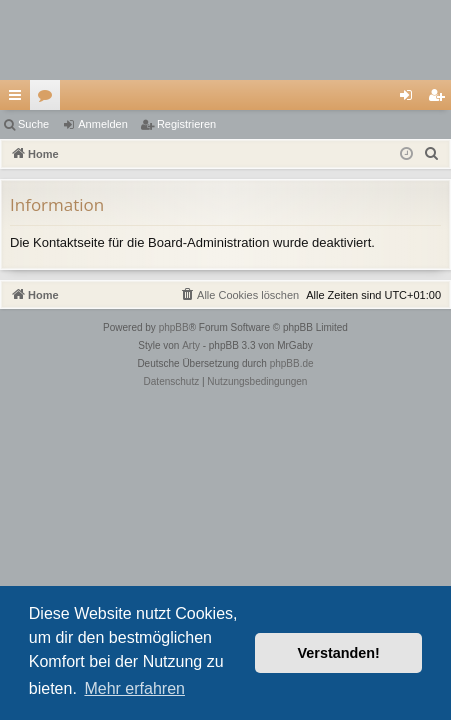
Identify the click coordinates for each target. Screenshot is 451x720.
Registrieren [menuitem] (440, 99)
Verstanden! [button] (339, 653)
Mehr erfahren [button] (134, 688)
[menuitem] (432, 154)
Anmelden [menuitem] (410, 99)
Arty (191, 345)
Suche (33, 124)
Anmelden (103, 124)
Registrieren (186, 124)
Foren (49, 99)
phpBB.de (292, 363)
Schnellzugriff (19, 99)
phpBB (174, 327)
